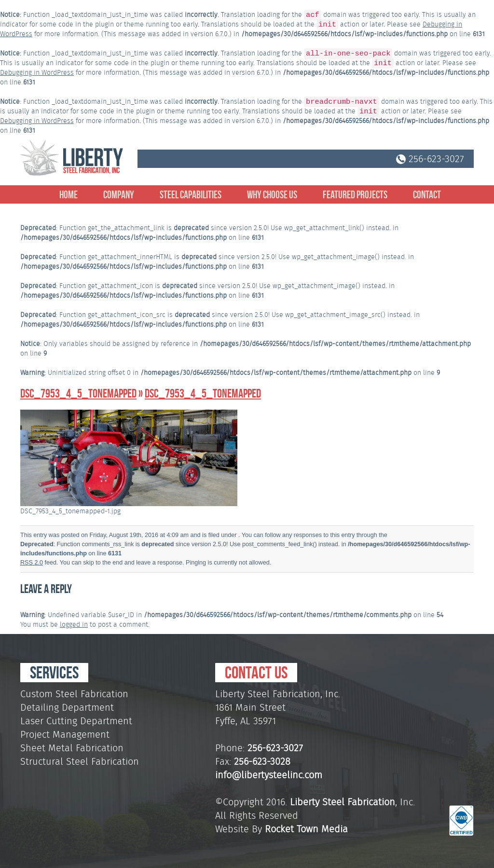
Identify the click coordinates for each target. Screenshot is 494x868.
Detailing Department (67, 707)
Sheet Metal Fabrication (72, 748)
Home (69, 194)
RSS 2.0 (32, 563)
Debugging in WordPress (37, 72)
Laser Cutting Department (76, 721)
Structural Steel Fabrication (80, 761)
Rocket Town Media (306, 829)
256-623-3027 (430, 159)
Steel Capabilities (191, 194)
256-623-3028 (262, 761)
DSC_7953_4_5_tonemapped (78, 393)
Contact (427, 194)
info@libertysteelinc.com (269, 775)
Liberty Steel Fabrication (343, 802)
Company (119, 194)
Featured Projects (355, 194)
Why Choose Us (272, 194)
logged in (74, 624)
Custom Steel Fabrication (74, 694)
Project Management (65, 734)
